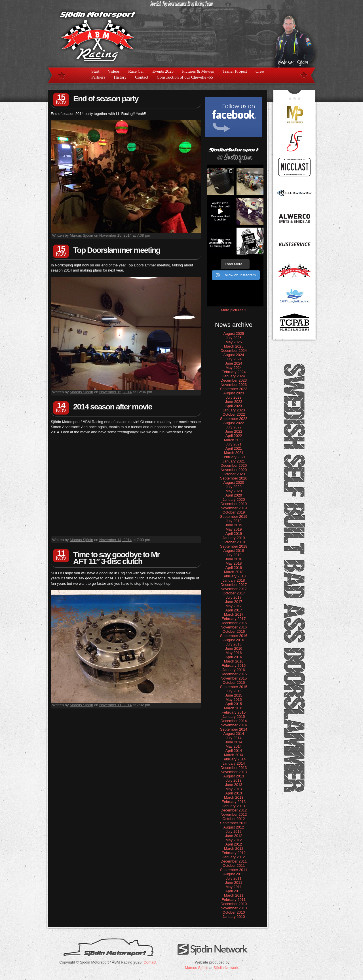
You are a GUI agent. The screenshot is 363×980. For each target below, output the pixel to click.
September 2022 (234, 419)
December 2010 (234, 904)
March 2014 (234, 755)
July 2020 (234, 487)
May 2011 (234, 887)
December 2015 (234, 674)
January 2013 (234, 806)
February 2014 (234, 759)
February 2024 (234, 372)
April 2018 (234, 568)
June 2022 (234, 431)
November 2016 (234, 627)
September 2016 (234, 636)
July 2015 (234, 691)
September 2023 (234, 389)
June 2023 (234, 402)
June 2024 (234, 363)
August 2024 (234, 355)
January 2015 (234, 717)
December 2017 (234, 585)
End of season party (106, 99)
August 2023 (234, 393)
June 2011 (234, 883)
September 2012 (234, 823)
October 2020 (234, 474)
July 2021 (234, 444)
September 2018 (234, 546)
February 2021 (234, 457)
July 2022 (234, 427)
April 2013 (234, 793)
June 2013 (234, 785)
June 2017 (234, 602)
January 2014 (234, 763)
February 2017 (234, 619)
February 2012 (234, 853)
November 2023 (234, 385)
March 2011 (234, 895)
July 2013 (234, 780)
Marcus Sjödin (81, 235)
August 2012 (234, 827)
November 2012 (234, 814)
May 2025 (234, 342)
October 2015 (234, 683)
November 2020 (234, 470)
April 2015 (234, 704)
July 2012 (234, 831)
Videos (114, 71)
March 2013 (234, 797)
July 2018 (234, 555)
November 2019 (234, 508)
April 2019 (234, 534)
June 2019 (234, 525)
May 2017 (234, 606)
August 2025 (234, 334)
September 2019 (234, 517)
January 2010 (234, 917)
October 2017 (234, 593)
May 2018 (234, 563)
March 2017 (234, 614)
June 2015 (234, 695)
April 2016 (234, 657)
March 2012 (234, 848)
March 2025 (234, 346)
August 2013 (234, 776)
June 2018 (234, 559)
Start (95, 71)
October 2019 (234, 512)
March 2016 (234, 661)
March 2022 (234, 440)
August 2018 (234, 551)
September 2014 (234, 729)
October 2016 (234, 631)
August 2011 (234, 874)
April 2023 (234, 406)
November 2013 (234, 772)
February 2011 (234, 900)
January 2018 (234, 580)
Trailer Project (235, 71)
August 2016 (234, 640)
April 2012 (234, 844)
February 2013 (234, 802)
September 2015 (234, 687)
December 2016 (234, 623)
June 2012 (234, 836)
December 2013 (234, 768)
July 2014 (234, 738)
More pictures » (234, 310)
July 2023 (234, 397)
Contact (142, 77)
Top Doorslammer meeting (117, 250)
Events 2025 (163, 71)
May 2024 (234, 368)
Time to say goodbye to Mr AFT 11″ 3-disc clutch (116, 558)
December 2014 (234, 721)
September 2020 (234, 478)
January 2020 (234, 500)
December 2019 (234, 504)
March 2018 (234, 572)
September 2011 (234, 870)
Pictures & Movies (198, 71)
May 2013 (234, 789)
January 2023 (234, 410)
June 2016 (234, 648)
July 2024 (234, 359)
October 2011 (234, 866)
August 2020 (234, 482)
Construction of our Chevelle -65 (185, 77)
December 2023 (234, 380)
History (120, 77)
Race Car (136, 71)
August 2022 (234, 423)
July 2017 (234, 597)
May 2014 (234, 746)
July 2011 (234, 878)
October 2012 (234, 819)
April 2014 (234, 751)
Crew (260, 71)
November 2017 (234, 589)
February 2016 (234, 665)
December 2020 (234, 465)
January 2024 (234, 376)
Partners (98, 77)
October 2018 (234, 542)
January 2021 (234, 461)
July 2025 (234, 338)
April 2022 (234, 436)
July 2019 (234, 521)
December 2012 (234, 810)
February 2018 (234, 576)
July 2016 (234, 644)
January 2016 (234, 670)
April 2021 (234, 448)
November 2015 (234, 678)
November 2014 (234, 725)
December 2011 (234, 861)
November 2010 (234, 908)
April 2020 (234, 495)
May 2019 (234, 529)
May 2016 (234, 653)
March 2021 (234, 453)
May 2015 (234, 700)
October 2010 (234, 912)
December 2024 (234, 351)
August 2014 (234, 734)
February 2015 (234, 712)
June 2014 (234, 742)
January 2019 (234, 538)
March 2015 (234, 708)
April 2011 (234, 891)
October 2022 (234, 414)
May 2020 (234, 491)
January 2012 (234, 857)
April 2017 (234, 610)
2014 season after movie (113, 407)
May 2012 (234, 840)
